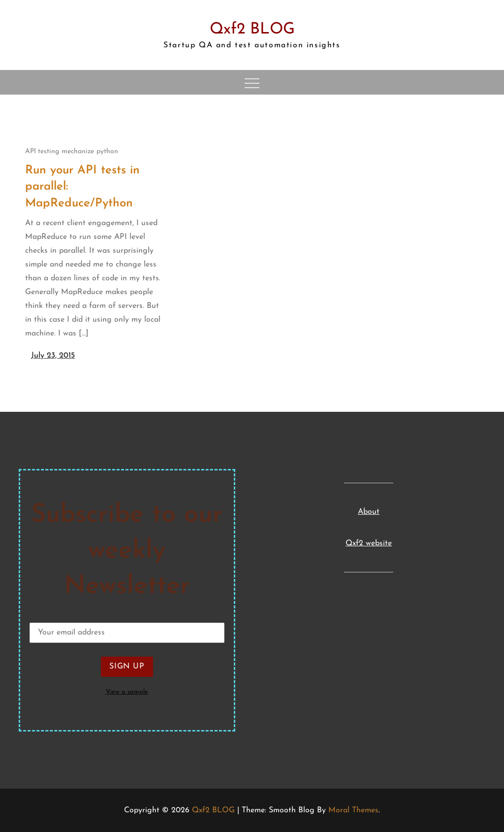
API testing (42, 151)
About (369, 512)
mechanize (78, 151)
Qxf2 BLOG (252, 30)
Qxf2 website (369, 543)
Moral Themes (353, 810)
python (107, 151)
